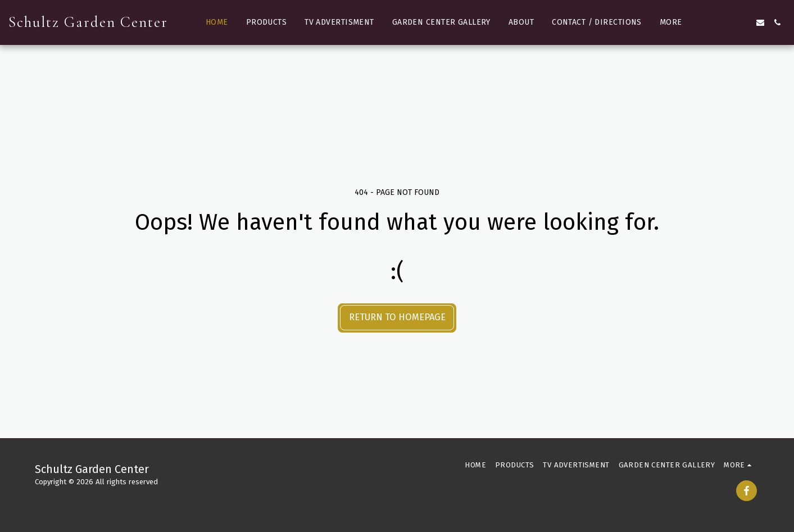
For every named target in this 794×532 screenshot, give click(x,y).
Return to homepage (397, 317)
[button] (710, 22)
